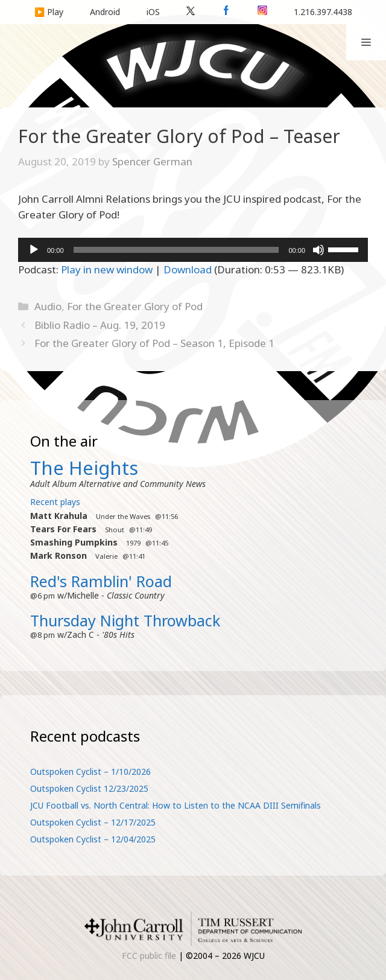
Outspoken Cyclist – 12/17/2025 (93, 822)
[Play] (34, 250)
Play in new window (107, 269)
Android (105, 12)
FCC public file (149, 956)
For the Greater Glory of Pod (135, 306)
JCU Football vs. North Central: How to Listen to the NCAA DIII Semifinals (176, 805)
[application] (193, 250)
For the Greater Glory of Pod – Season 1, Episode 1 (154, 343)
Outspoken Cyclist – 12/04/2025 (93, 839)
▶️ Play (49, 12)
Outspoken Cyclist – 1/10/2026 (90, 772)
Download (188, 269)
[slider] (176, 250)
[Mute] (318, 250)
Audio (48, 306)
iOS (153, 12)
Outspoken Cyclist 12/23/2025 (89, 788)
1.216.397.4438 (323, 12)
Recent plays (55, 502)
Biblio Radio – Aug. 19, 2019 (100, 325)
